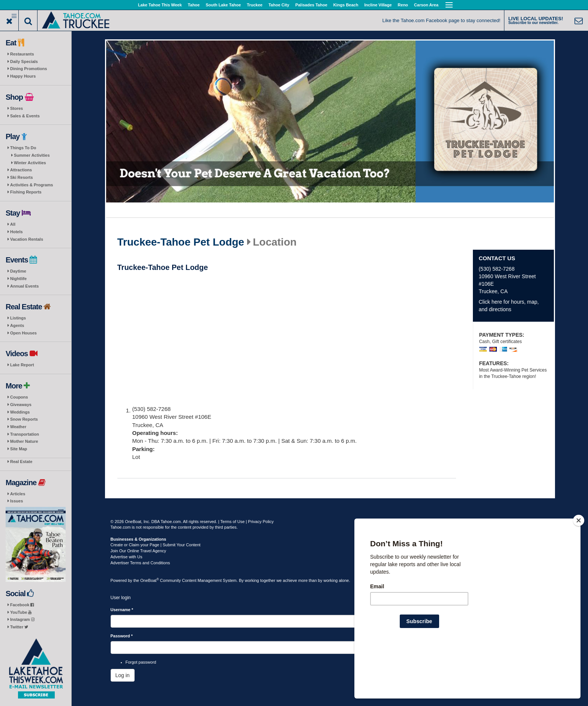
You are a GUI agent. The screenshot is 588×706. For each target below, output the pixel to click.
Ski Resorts (22, 177)
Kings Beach (346, 5)
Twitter (19, 627)
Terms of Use (233, 522)
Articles (18, 494)
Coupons (19, 397)
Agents (17, 325)
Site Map (19, 449)
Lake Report (22, 365)
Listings (18, 318)
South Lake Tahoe (223, 5)
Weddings (20, 412)
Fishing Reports (26, 192)
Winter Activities (30, 163)
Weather (18, 427)
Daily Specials (24, 61)
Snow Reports (24, 419)
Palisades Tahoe (311, 5)
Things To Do (23, 148)
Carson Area (426, 5)
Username (122, 610)
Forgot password (141, 662)
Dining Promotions (28, 69)
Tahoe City (279, 5)
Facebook (22, 605)
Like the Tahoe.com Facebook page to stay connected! (442, 20)
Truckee (255, 5)
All (13, 224)
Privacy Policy (261, 522)
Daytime (18, 271)
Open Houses (23, 333)
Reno (403, 5)
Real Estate (21, 462)
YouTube (21, 612)
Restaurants (22, 54)
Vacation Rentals (27, 239)
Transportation (25, 434)
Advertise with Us (127, 557)
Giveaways (21, 405)
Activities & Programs (31, 185)
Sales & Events (25, 116)
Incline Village (378, 5)
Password (122, 636)
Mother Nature (24, 441)
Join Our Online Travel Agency (139, 551)
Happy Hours (23, 76)
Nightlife (18, 279)
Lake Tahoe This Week (160, 5)
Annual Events (24, 286)
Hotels (16, 232)
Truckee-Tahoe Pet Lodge (181, 242)
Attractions (21, 170)
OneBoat (150, 580)
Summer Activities (32, 155)
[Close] (579, 569)
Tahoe (194, 5)
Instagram (22, 619)
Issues (16, 501)
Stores (16, 108)
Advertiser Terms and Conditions (140, 563)
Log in (123, 675)
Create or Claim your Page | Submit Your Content (156, 545)
